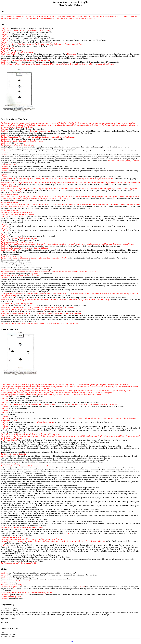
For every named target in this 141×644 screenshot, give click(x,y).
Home (71, 641)
